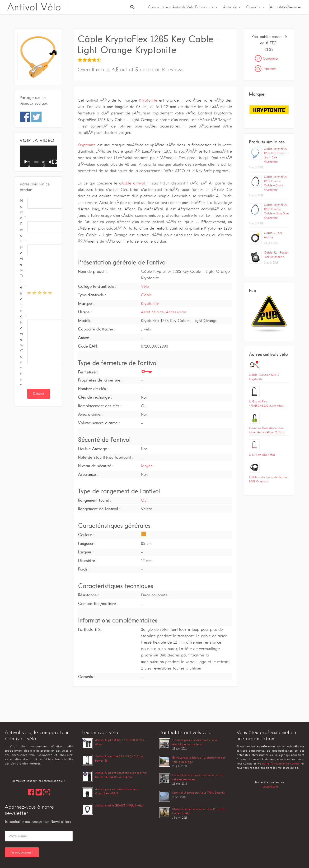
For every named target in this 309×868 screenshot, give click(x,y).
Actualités (278, 7)
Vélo (145, 286)
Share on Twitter (36, 117)
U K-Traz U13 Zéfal (262, 455)
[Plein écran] (55, 162)
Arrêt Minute (152, 312)
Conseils (253, 7)
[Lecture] (26, 162)
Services (295, 7)
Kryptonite (148, 100)
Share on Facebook (25, 117)
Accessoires (176, 312)
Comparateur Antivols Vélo (171, 7)
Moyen (147, 466)
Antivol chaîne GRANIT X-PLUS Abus (119, 805)
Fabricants (204, 7)
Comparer (267, 58)
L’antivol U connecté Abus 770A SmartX (199, 793)
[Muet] (51, 162)
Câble (146, 295)
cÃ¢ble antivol (132, 183)
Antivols (230, 7)
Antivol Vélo (34, 7)
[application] (38, 156)
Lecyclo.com (270, 786)
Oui (144, 500)
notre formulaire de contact (281, 763)
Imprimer (265, 69)
